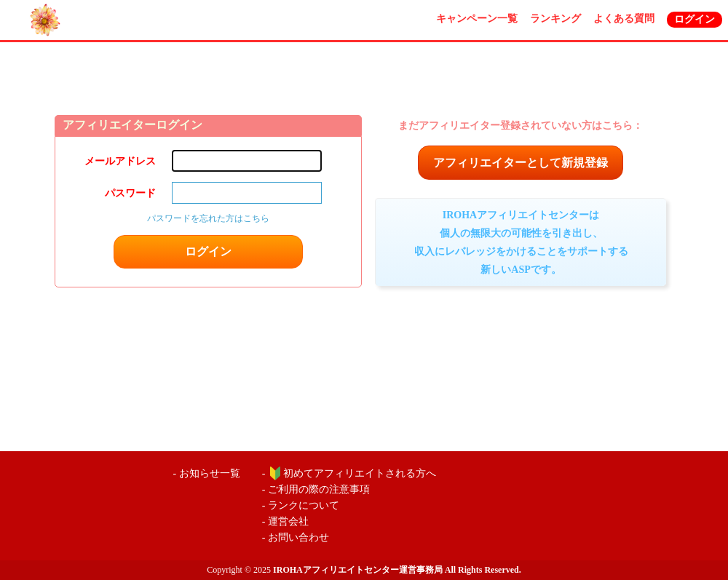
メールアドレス (120, 161)
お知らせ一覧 (210, 473)
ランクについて (304, 505)
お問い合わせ (298, 537)
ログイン (695, 19)
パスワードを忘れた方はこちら (208, 218)
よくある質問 (624, 19)
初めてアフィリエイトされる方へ (360, 473)
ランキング (555, 19)
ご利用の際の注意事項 (319, 489)
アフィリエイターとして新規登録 (521, 163)
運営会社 (288, 521)
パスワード (130, 193)
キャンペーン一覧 (477, 19)
